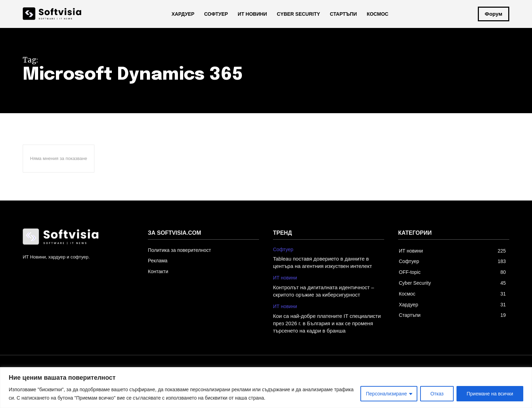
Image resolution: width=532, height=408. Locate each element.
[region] (266, 388)
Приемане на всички (490, 394)
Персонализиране (386, 394)
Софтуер (283, 249)
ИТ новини (285, 278)
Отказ (437, 394)
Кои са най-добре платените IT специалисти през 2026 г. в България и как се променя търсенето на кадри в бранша (327, 323)
